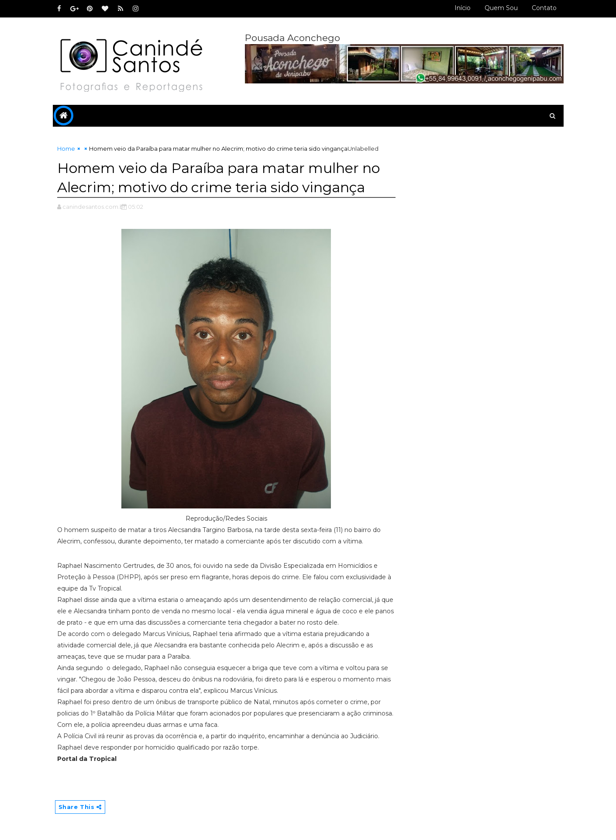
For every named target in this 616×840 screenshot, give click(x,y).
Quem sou (501, 8)
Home (66, 149)
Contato (544, 8)
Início (463, 8)
